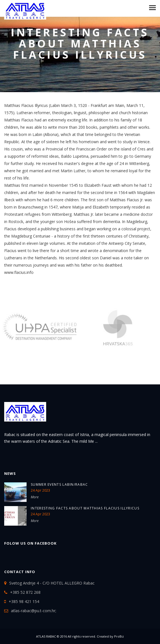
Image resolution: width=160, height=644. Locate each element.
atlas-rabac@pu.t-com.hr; (34, 611)
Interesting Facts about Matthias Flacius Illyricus (85, 508)
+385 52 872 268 (25, 592)
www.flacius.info (19, 272)
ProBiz (119, 636)
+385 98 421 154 (24, 601)
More (35, 497)
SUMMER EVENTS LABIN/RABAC (59, 484)
